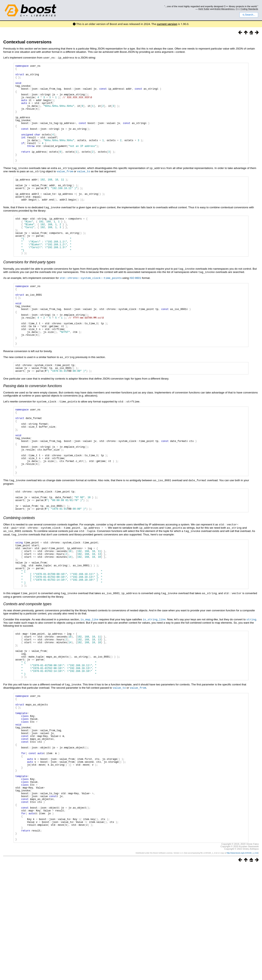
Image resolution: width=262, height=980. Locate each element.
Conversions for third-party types (29, 295)
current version (167, 24)
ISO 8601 (135, 310)
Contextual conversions (27, 42)
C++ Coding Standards (247, 9)
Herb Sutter (204, 9)
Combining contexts (19, 583)
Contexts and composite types (27, 678)
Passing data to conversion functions (33, 433)
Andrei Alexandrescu (224, 9)
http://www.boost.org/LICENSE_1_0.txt (242, 967)
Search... (249, 15)
